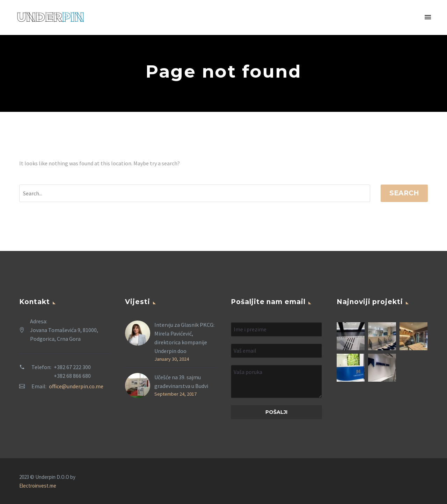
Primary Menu (428, 17)
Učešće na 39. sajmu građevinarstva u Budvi (181, 381)
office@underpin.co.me (76, 386)
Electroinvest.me (38, 486)
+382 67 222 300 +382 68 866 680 (72, 371)
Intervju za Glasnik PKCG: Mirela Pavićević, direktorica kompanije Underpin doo (184, 338)
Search (404, 193)
